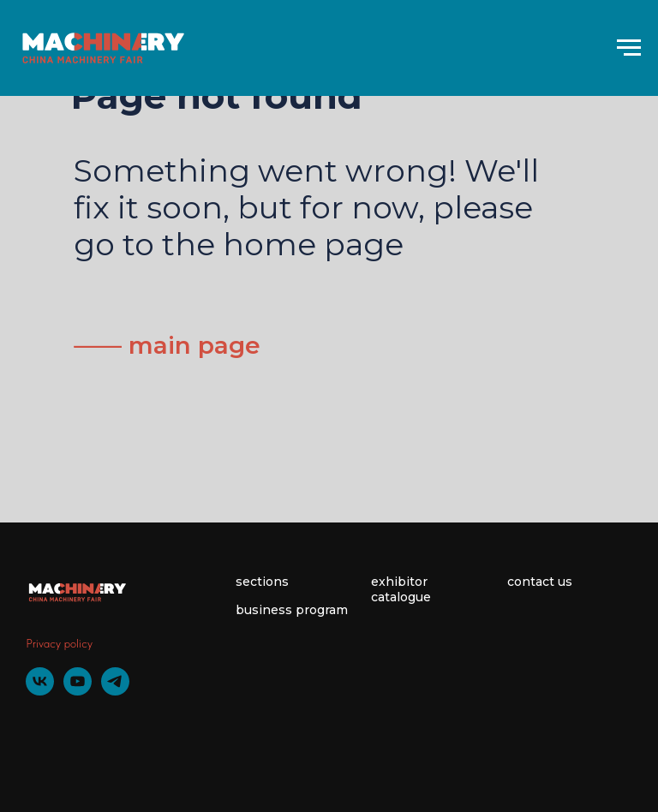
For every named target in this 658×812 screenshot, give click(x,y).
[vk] (40, 691)
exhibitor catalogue (401, 589)
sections (262, 582)
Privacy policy (59, 643)
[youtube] (78, 691)
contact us (540, 582)
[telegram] (115, 691)
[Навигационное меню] (629, 48)
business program (292, 610)
